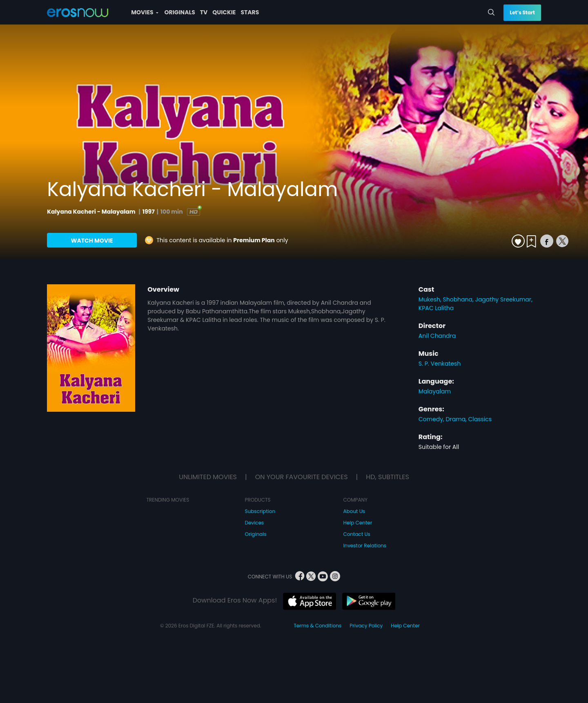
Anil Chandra (437, 336)
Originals (256, 534)
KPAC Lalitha (436, 308)
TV (204, 12)
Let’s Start (522, 12)
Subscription (260, 511)
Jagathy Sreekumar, (503, 299)
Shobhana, (459, 299)
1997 (149, 212)
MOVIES (145, 12)
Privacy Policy (366, 626)
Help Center (358, 523)
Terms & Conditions (317, 626)
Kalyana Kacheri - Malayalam (92, 212)
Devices (255, 523)
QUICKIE (224, 12)
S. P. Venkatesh (440, 364)
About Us (354, 511)
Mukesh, (431, 299)
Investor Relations (365, 546)
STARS (250, 12)
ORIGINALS (180, 12)
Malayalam (435, 391)
